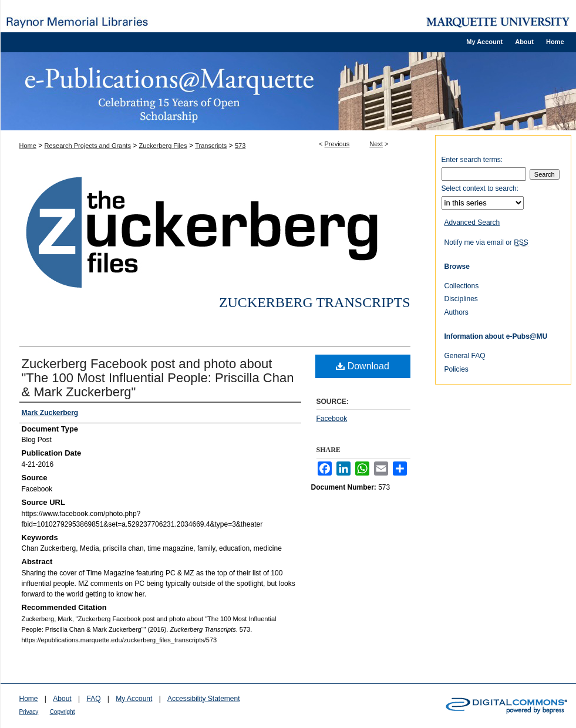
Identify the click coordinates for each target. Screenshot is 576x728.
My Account (134, 699)
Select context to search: (480, 188)
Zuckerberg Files (163, 146)
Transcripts (211, 146)
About (62, 699)
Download (363, 366)
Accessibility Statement (203, 699)
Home (28, 146)
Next (376, 144)
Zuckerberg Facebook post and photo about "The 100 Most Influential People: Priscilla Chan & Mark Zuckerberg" (158, 378)
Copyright (63, 712)
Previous (337, 144)
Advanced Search (472, 223)
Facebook (332, 419)
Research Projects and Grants (88, 146)
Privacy (29, 712)
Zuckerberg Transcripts (315, 302)
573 (240, 146)
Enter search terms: (472, 160)
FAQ (93, 699)
